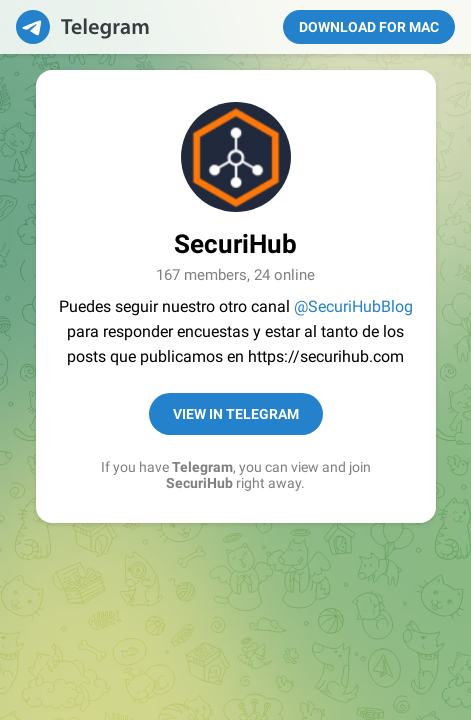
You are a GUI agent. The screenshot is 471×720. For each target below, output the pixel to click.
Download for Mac (369, 27)
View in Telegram (236, 414)
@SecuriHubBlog (353, 306)
